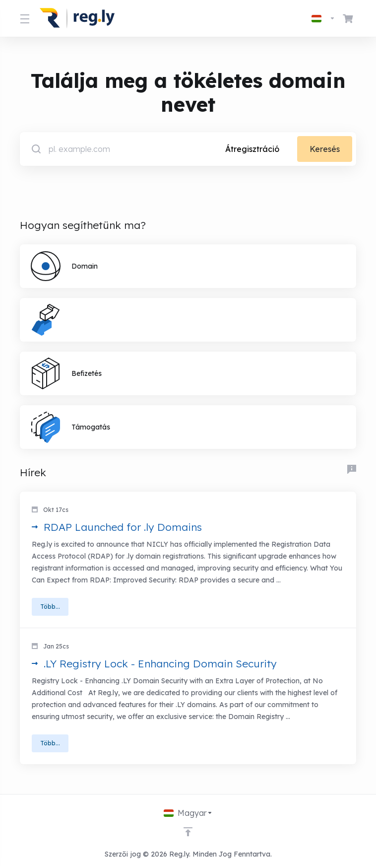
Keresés (325, 149)
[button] (188, 560)
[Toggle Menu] (24, 18)
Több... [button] (50, 607)
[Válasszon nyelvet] (323, 18)
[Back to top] (188, 832)
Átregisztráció (252, 149)
